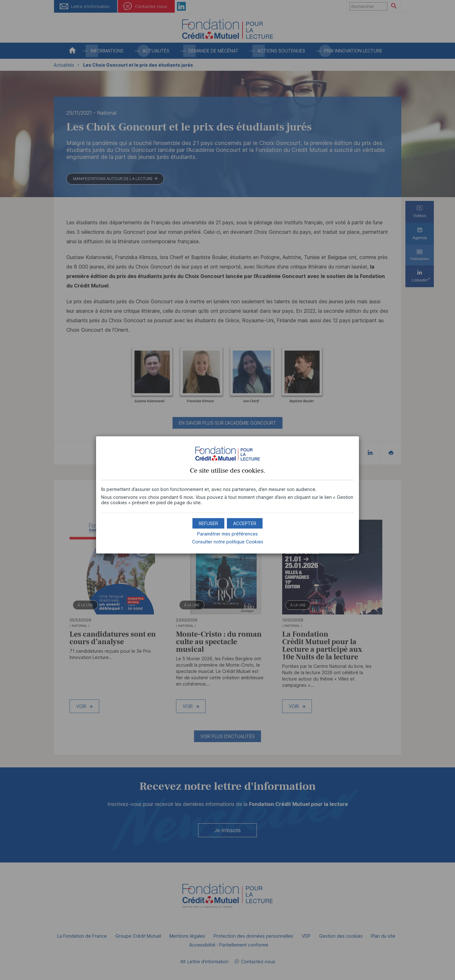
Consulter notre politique (228, 542)
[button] (245, 523)
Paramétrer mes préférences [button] (227, 534)
